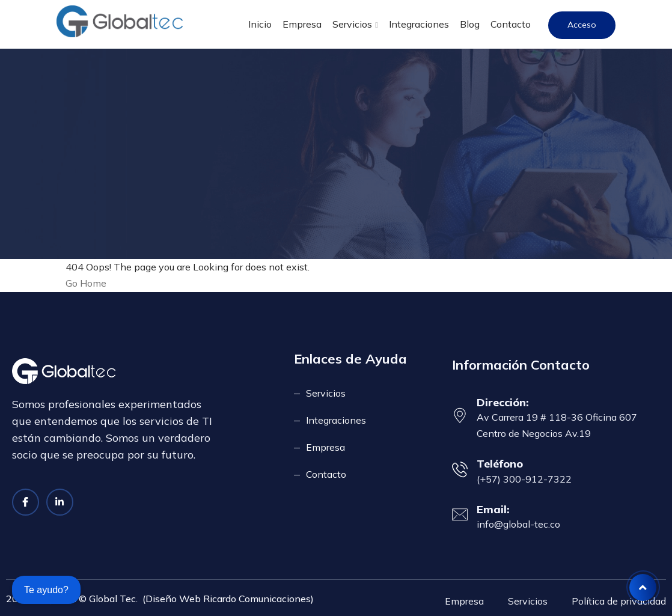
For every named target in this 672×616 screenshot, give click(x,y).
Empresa (302, 24)
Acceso (582, 25)
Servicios (352, 24)
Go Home (86, 283)
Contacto (511, 24)
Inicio (260, 24)
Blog (470, 24)
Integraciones (419, 24)
